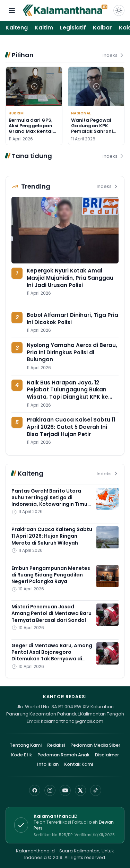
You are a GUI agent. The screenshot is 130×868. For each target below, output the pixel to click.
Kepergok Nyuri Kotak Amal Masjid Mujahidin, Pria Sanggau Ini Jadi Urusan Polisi (70, 278)
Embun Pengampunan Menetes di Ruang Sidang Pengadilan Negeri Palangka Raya (51, 575)
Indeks (114, 55)
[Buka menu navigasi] (12, 10)
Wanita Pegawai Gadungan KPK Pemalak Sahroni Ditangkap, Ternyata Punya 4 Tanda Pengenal (93, 134)
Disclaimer (107, 755)
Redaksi (56, 745)
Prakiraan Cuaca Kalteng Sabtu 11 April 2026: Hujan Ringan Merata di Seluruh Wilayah (52, 536)
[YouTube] (65, 790)
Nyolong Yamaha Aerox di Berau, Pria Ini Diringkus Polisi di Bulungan (72, 352)
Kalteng (17, 28)
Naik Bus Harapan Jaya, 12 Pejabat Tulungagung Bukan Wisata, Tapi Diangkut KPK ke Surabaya (67, 393)
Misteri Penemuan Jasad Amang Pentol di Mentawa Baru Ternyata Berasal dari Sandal (51, 613)
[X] (80, 790)
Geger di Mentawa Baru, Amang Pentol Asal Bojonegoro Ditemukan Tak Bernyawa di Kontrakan (52, 656)
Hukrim (16, 113)
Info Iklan (48, 764)
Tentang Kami (26, 745)
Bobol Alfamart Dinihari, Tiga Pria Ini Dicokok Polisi (72, 319)
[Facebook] (35, 790)
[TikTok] (96, 790)
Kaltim (44, 28)
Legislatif (73, 28)
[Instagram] (50, 790)
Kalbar (102, 28)
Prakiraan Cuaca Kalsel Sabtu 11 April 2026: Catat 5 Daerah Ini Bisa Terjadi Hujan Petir (71, 427)
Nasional (81, 113)
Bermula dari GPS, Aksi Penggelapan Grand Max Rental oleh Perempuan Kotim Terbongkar (31, 131)
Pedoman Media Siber (95, 745)
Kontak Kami (79, 764)
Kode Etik (21, 755)
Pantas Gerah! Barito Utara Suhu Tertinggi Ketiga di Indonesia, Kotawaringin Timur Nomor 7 (50, 501)
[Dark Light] (119, 10)
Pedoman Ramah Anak (63, 755)
